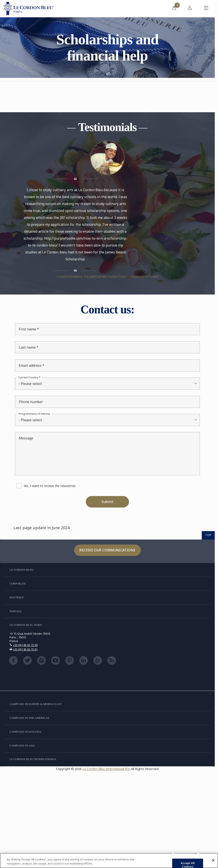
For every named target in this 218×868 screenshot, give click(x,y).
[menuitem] (174, 9)
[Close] (213, 860)
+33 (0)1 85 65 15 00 (25, 645)
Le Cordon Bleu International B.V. (106, 769)
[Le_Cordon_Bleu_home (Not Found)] (29, 9)
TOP (208, 535)
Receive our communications (107, 550)
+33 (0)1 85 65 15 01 (25, 649)
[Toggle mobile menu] (206, 9)
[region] (109, 861)
